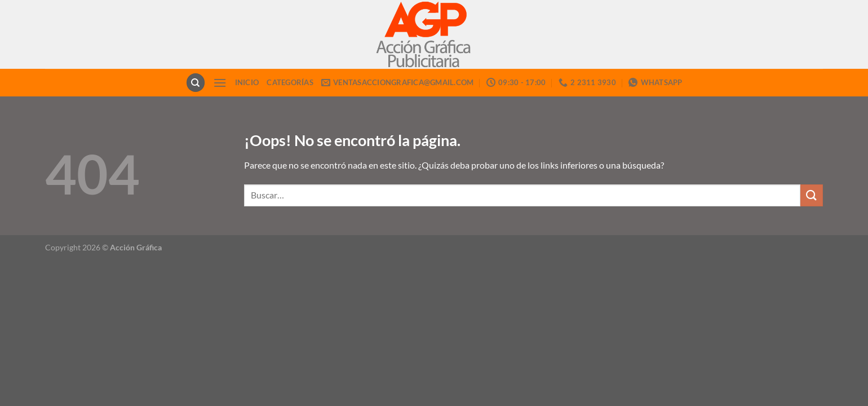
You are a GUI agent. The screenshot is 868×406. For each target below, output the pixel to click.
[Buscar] (196, 83)
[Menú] (220, 83)
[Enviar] (812, 195)
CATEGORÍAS (290, 82)
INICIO (247, 82)
